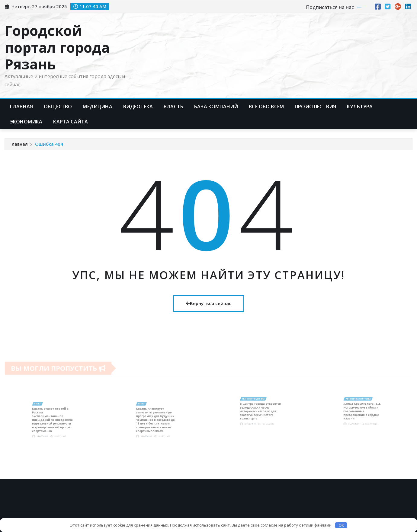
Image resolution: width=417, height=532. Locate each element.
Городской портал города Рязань (57, 47)
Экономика (26, 122)
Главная (21, 107)
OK (341, 525)
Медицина (97, 107)
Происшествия (315, 107)
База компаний (216, 107)
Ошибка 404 (49, 144)
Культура (360, 107)
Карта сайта (71, 122)
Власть (173, 107)
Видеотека (138, 107)
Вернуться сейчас (209, 303)
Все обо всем (266, 107)
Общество (58, 107)
